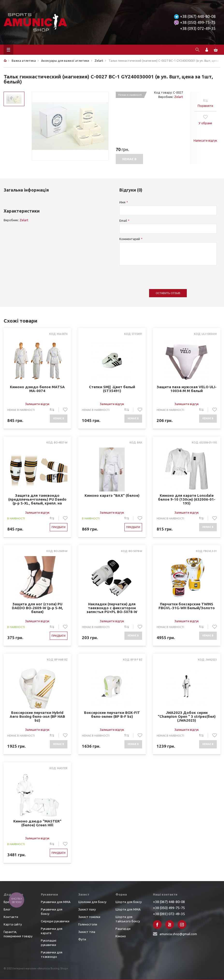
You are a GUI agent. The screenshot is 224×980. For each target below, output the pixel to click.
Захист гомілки (89, 917)
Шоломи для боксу (92, 902)
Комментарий (130, 239)
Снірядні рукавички (55, 921)
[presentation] (156, 275)
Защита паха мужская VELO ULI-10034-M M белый (187, 389)
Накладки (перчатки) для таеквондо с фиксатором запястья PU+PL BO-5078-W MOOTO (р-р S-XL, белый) (112, 608)
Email (123, 221)
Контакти (11, 917)
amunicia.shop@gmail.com (178, 934)
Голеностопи (88, 924)
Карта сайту (13, 924)
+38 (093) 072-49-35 (198, 28)
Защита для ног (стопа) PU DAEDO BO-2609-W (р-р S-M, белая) (37, 608)
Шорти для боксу (129, 902)
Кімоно (121, 936)
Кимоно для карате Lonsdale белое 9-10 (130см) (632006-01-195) (187, 499)
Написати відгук (205, 140)
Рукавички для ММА (56, 902)
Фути (82, 939)
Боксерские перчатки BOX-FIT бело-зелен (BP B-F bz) (112, 715)
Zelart (179, 97)
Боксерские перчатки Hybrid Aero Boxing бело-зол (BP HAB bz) (37, 717)
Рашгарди (123, 929)
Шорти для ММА (128, 909)
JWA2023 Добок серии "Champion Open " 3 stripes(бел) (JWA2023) (187, 717)
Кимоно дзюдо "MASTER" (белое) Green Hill (37, 823)
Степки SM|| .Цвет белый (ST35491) (112, 389)
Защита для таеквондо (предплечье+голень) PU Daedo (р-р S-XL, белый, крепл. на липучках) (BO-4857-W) (37, 500)
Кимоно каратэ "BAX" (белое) (112, 496)
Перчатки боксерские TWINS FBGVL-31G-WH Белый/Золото (187, 606)
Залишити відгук (37, 404)
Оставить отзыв (168, 293)
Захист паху (87, 909)
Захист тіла (87, 932)
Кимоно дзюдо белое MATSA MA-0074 (37, 389)
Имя (122, 202)
